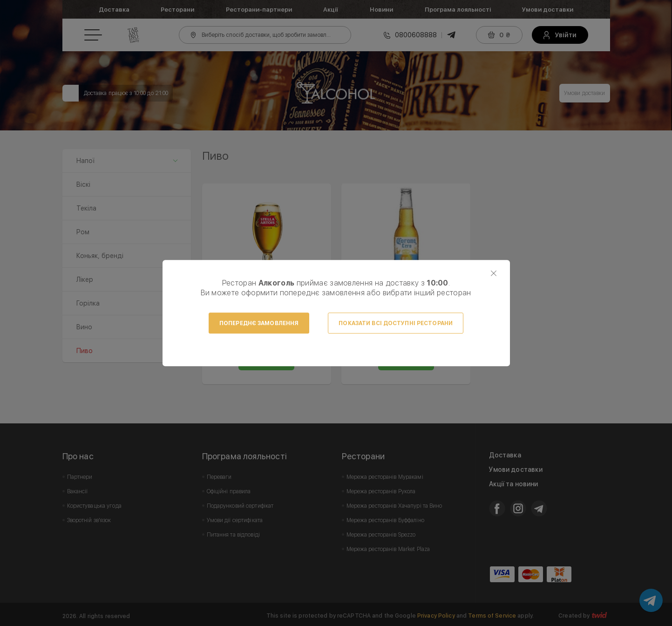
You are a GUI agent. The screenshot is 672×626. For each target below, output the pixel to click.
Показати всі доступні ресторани (396, 323)
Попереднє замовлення (259, 323)
